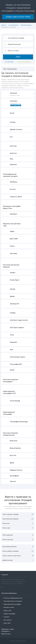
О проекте (7, 617)
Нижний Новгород (26, 25)
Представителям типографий (12, 604)
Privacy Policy (22, 641)
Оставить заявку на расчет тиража (18, 17)
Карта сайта (7, 623)
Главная (4, 25)
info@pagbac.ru (6, 631)
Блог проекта (8, 620)
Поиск (18, 57)
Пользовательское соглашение (13, 601)
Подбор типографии (9, 614)
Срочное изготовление (24, 62)
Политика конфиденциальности (13, 598)
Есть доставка (9, 62)
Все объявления (14, 25)
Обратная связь (6, 634)
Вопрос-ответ (8, 611)
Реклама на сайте (9, 607)
